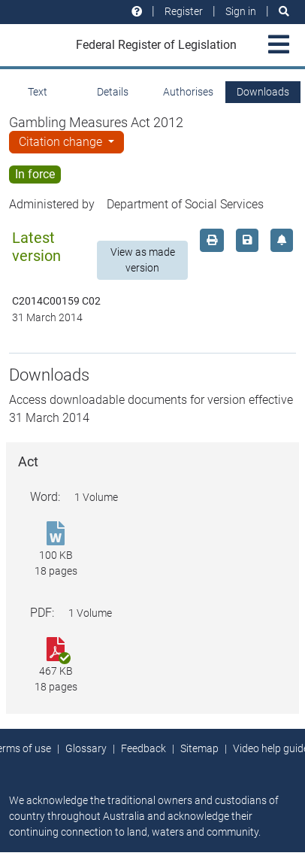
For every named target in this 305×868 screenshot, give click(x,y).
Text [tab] (38, 92)
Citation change (62, 142)
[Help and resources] (137, 12)
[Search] (284, 12)
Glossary (86, 748)
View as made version (143, 260)
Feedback (143, 748)
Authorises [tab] (188, 92)
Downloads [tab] (263, 92)
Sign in (241, 11)
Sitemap (199, 748)
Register (184, 11)
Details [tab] (113, 92)
